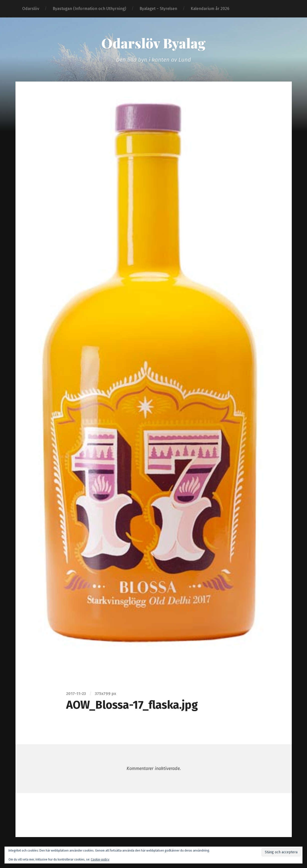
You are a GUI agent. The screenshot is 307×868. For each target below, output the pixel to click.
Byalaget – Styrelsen (158, 9)
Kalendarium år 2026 (210, 9)
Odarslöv (31, 9)
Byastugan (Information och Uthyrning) (89, 9)
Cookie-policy (100, 860)
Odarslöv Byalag (153, 43)
